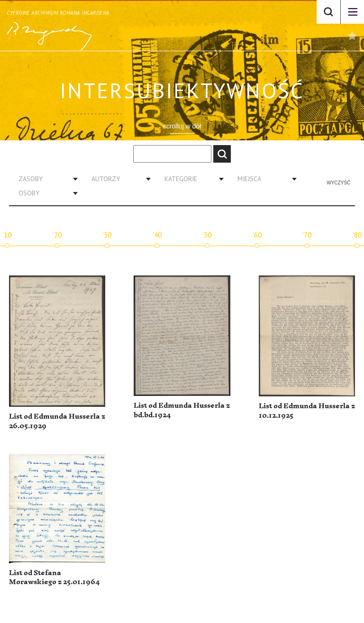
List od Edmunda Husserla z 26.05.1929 (57, 421)
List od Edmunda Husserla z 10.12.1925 (307, 411)
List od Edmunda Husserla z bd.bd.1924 (182, 410)
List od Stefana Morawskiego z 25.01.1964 (54, 578)
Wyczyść (338, 183)
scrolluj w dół (182, 126)
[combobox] (45, 179)
